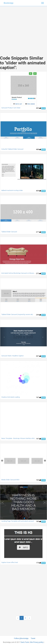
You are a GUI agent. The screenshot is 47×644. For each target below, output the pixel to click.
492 (38, 108)
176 (38, 563)
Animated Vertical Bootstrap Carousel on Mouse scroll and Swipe (23, 273)
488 (38, 149)
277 (38, 232)
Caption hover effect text (10, 562)
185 (38, 521)
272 (38, 273)
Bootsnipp (9, 3)
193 (38, 480)
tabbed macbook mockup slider (12, 190)
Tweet (33, 638)
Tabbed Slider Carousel (9, 232)
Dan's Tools (25, 642)
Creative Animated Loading (10, 397)
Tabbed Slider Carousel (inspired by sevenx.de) (17, 314)
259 (38, 315)
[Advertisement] (23, 29)
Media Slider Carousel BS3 (10, 480)
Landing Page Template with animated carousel (18, 521)
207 (38, 356)
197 (38, 397)
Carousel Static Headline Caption (12, 356)
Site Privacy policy (37, 642)
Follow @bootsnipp (21, 638)
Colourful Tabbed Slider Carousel (12, 149)
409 (38, 191)
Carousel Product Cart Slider (11, 108)
